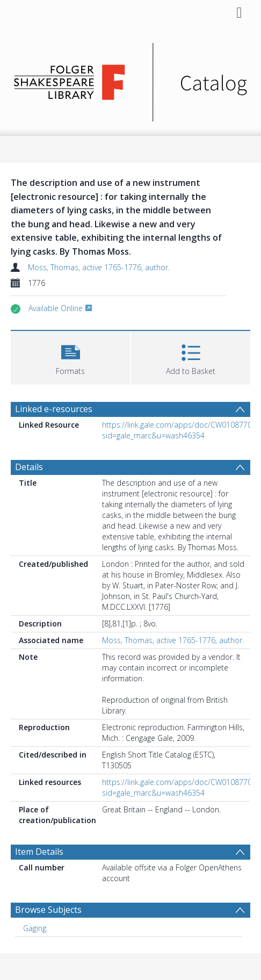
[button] (70, 356)
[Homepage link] (130, 79)
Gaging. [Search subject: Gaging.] (35, 928)
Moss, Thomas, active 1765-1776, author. (99, 267)
